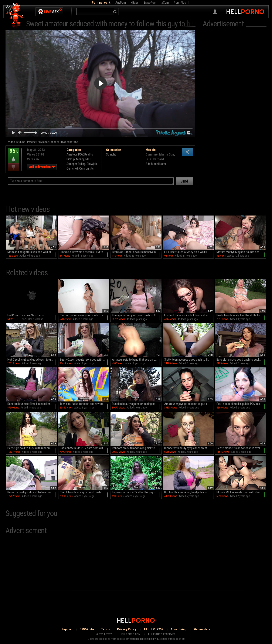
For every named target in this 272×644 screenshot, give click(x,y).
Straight (111, 154)
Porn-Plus (180, 3)
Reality (88, 154)
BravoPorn (150, 3)
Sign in (215, 12)
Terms (106, 629)
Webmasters (202, 629)
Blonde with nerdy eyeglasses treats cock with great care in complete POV (189, 448)
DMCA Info (87, 629)
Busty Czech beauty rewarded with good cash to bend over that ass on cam (84, 360)
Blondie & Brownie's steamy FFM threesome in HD (84, 252)
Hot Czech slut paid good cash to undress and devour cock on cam (32, 360)
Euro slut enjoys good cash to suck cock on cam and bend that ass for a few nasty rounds (241, 360)
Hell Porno (15, 16)
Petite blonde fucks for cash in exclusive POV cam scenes (241, 448)
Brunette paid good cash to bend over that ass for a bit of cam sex (32, 492)
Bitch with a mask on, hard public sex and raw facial (189, 492)
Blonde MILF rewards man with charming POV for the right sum (241, 492)
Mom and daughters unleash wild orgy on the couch (32, 252)
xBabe (135, 3)
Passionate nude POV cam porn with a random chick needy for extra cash (84, 448)
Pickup (71, 159)
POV (81, 154)
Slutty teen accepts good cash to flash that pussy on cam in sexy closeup (189, 360)
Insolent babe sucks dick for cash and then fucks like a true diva (189, 315)
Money (80, 159)
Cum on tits (86, 168)
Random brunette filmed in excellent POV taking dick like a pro (32, 404)
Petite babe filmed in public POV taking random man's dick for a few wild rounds (241, 404)
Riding (82, 164)
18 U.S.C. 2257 (154, 629)
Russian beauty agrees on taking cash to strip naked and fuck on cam (137, 404)
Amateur (72, 154)
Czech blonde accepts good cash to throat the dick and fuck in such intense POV (84, 492)
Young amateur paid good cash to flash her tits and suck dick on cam (137, 315)
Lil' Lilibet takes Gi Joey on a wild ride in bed (189, 252)
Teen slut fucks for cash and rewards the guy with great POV (84, 404)
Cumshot (72, 168)
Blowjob (92, 164)
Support (67, 629)
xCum (165, 3)
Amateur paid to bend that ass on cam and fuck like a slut (137, 360)
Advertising (178, 629)
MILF (88, 159)
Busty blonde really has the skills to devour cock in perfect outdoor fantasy (241, 315)
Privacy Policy (127, 629)
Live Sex (49, 12)
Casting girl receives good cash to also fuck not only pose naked (84, 315)
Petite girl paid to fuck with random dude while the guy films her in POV (32, 448)
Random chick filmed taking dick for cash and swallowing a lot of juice (137, 448)
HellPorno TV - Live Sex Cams (26, 315)
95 (13, 154)
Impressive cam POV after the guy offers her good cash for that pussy (137, 492)
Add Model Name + (157, 164)
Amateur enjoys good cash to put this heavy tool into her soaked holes (189, 404)
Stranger (72, 164)
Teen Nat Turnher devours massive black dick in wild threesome (137, 252)
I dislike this (13, 167)
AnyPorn (121, 3)
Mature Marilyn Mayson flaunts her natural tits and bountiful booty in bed (241, 252)
